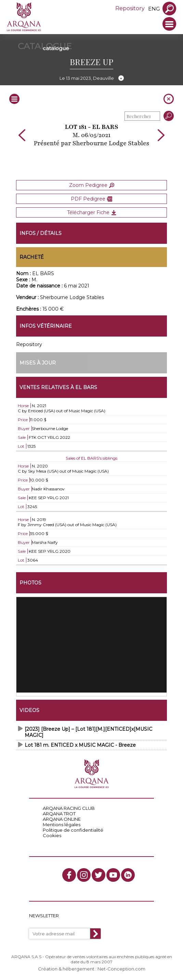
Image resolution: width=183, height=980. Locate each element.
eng (154, 9)
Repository (130, 8)
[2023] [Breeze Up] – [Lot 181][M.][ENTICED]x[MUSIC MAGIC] (88, 732)
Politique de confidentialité (73, 830)
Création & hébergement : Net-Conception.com (92, 969)
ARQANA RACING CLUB (69, 808)
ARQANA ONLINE (62, 819)
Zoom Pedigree (92, 185)
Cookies (52, 835)
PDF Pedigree (91, 199)
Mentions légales (62, 825)
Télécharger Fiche (92, 212)
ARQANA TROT (59, 814)
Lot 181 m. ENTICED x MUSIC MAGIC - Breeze (80, 745)
